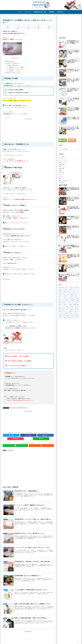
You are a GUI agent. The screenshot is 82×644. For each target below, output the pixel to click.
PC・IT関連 (62, 157)
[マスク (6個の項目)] (77, 318)
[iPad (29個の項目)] (72, 296)
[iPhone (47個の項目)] (61, 292)
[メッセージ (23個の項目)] (66, 298)
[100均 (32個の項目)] (72, 294)
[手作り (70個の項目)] (61, 290)
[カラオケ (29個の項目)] (67, 296)
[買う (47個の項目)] (66, 292)
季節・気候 (62, 169)
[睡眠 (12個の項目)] (61, 309)
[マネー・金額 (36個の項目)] (66, 294)
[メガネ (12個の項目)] (77, 307)
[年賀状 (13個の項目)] (68, 307)
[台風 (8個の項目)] (64, 316)
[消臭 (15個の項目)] (71, 305)
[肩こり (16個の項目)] (61, 305)
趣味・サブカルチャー (64, 180)
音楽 (60, 178)
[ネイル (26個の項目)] (77, 296)
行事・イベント (62, 167)
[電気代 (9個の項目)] (72, 311)
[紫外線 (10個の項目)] (77, 309)
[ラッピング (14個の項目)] (62, 307)
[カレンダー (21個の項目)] (62, 300)
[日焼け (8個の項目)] (78, 316)
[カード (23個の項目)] (61, 298)
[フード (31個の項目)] (77, 294)
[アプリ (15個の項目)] (66, 305)
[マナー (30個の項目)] (61, 296)
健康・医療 (62, 165)
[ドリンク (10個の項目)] (66, 311)
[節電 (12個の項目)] (73, 307)
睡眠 (20, 408)
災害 (60, 170)
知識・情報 (25, 408)
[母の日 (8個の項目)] (69, 316)
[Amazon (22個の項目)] (77, 298)
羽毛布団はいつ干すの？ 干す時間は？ (17, 67)
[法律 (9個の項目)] (67, 313)
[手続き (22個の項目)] (72, 298)
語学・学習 (62, 172)
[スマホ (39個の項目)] (70, 292)
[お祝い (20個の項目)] (74, 300)
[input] (69, 149)
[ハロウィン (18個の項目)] (66, 303)
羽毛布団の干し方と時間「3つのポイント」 (14, 73)
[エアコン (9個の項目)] (77, 313)
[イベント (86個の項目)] (68, 287)
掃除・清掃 (16, 408)
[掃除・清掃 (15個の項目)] (77, 305)
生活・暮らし (6, 408)
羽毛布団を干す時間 (9, 61)
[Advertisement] (28, 129)
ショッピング (62, 159)
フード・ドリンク (63, 161)
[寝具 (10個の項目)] (61, 311)
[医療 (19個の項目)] (61, 303)
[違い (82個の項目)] (78, 287)
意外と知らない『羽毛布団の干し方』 (13, 63)
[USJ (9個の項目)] (72, 313)
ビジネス (61, 174)
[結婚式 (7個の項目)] (66, 318)
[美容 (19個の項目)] (78, 300)
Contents (13, 58)
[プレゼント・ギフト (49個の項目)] (75, 290)
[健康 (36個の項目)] (61, 294)
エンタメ (61, 176)
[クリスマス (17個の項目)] (72, 303)
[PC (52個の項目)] (67, 290)
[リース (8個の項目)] (61, 318)
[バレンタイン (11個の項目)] (66, 309)
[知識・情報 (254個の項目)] (62, 287)
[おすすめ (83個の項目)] (73, 287)
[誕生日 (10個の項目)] (72, 309)
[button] (79, 149)
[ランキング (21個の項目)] (68, 300)
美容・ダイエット (63, 163)
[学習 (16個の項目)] (78, 303)
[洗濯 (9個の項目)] (60, 316)
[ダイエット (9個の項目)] (62, 313)
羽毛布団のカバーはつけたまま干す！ (17, 69)
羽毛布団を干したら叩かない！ (15, 71)
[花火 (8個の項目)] (73, 316)
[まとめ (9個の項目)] (77, 311)
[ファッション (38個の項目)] (76, 292)
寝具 (11, 408)
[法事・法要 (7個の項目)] (72, 318)
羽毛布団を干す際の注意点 (13, 65)
